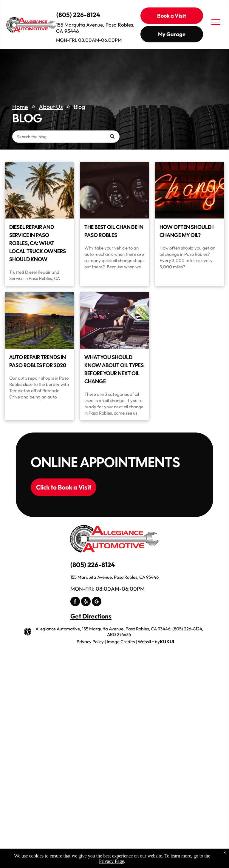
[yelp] (86, 602)
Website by (149, 642)
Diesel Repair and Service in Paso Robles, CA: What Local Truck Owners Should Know (38, 243)
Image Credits (121, 642)
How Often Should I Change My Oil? (187, 231)
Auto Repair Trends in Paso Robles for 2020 (38, 361)
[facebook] (75, 602)
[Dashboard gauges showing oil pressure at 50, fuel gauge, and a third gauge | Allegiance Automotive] (114, 190)
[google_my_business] (97, 602)
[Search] (66, 137)
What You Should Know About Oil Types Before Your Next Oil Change (114, 369)
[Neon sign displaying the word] (190, 190)
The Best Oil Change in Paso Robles (114, 231)
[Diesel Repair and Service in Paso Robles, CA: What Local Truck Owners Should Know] (39, 190)
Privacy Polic (89, 642)
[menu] (216, 22)
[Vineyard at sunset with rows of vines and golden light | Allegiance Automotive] (39, 320)
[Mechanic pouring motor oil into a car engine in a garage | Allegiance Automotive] (114, 320)
